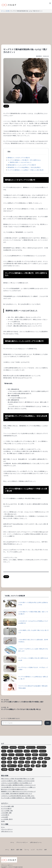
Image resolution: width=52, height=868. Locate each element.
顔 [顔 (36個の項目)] (18, 769)
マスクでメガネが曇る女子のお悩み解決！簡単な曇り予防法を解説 (26, 687)
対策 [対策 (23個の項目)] (4, 762)
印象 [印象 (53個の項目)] (10, 758)
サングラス (39, 850)
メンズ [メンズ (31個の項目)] (12, 755)
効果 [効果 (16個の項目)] (4, 758)
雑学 (46, 850)
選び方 (13, 850)
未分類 (8, 11)
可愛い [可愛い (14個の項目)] (23, 758)
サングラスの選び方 (6, 809)
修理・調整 (19, 850)
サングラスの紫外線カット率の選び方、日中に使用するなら (24, 160)
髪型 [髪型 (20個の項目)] (23, 769)
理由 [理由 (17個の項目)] (34, 762)
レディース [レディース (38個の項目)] (20, 755)
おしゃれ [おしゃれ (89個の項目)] (5, 747)
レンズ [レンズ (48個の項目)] (28, 755)
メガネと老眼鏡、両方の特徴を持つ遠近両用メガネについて (17, 794)
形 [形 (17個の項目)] (15, 762)
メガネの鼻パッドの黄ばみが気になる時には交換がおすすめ (26, 604)
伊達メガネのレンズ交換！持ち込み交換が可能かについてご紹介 (18, 779)
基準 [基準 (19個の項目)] (29, 758)
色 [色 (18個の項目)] (33, 766)
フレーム (27, 850)
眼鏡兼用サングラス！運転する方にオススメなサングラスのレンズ (18, 791)
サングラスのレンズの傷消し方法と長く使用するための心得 (26, 659)
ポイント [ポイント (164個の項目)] (43, 751)
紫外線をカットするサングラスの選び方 (19, 158)
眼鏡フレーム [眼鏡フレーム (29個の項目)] (12, 766)
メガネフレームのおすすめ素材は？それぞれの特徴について (17, 783)
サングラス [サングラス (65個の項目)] (19, 751)
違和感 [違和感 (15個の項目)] (5, 769)
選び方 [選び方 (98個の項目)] (12, 769)
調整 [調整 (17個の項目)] (38, 766)
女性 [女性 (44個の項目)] (41, 758)
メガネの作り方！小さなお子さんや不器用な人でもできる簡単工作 (26, 622)
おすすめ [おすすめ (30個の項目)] (13, 747)
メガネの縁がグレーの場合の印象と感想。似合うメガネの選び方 (26, 613)
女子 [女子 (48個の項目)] (35, 758)
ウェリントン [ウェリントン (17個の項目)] (31, 747)
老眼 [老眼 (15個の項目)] (21, 766)
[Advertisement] (26, 29)
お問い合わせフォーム (7, 831)
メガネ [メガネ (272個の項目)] (5, 755)
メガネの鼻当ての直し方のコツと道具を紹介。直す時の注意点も (26, 641)
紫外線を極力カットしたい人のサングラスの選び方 (22, 165)
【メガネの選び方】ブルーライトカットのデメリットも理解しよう (18, 787)
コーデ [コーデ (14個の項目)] (11, 751)
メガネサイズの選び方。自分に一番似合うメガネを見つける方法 (18, 781)
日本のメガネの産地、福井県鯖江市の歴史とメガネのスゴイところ (18, 785)
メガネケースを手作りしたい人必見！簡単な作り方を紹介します (26, 650)
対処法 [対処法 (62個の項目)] (47, 758)
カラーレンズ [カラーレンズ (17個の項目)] (42, 747)
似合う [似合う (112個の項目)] (35, 755)
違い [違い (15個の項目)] (44, 766)
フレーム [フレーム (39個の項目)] (35, 751)
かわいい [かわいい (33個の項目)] (22, 747)
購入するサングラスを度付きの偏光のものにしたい (14, 789)
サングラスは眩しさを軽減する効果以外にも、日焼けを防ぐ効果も (18, 798)
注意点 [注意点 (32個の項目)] (21, 762)
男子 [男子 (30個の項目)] (45, 762)
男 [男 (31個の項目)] (39, 762)
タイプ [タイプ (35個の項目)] (27, 751)
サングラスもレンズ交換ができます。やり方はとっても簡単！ (26, 668)
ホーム (3, 11)
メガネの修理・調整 (6, 813)
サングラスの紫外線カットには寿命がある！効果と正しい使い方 (26, 678)
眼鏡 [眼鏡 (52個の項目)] (4, 766)
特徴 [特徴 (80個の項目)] (28, 762)
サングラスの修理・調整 (7, 806)
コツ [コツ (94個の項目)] (4, 751)
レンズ (33, 850)
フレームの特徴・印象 (7, 811)
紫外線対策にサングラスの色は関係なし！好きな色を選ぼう (24, 167)
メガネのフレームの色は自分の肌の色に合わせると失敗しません (18, 796)
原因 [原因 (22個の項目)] (16, 758)
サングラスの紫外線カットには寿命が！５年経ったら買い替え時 (25, 170)
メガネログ (10, 867)
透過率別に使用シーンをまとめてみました (21, 162)
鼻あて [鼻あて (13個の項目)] (30, 769)
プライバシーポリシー (7, 829)
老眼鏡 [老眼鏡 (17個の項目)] (27, 766)
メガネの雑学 (5, 817)
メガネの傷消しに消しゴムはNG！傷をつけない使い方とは (26, 631)
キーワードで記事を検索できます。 (11, 718)
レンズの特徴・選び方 (7, 819)
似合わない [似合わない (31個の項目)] (44, 755)
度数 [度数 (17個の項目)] (10, 762)
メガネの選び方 (5, 815)
